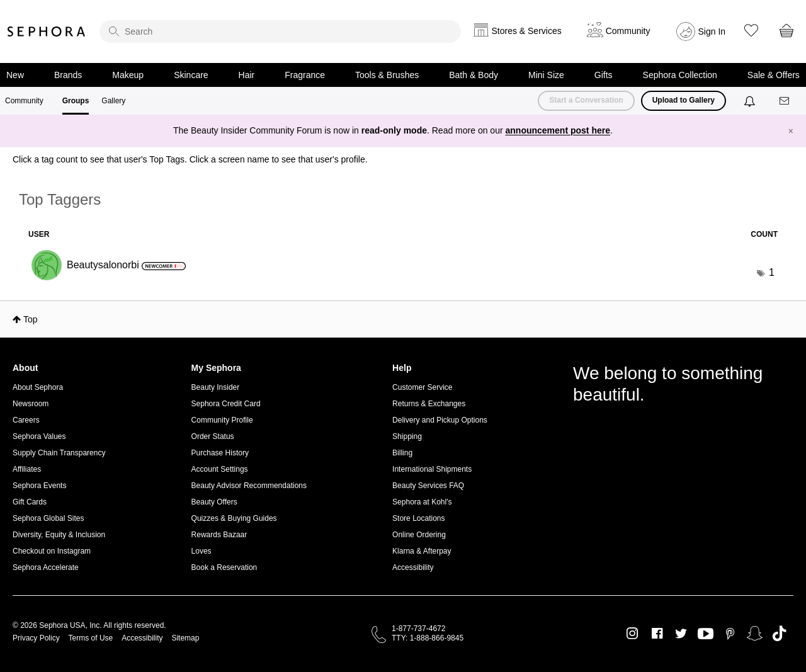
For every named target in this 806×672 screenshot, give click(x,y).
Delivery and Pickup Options (440, 420)
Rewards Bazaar (219, 535)
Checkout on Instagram (52, 551)
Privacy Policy (36, 638)
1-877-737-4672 (418, 629)
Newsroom (31, 404)
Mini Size (546, 75)
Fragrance (305, 75)
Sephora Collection (680, 75)
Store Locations (418, 518)
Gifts (604, 75)
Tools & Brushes (387, 75)
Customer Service (422, 387)
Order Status (213, 436)
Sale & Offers (774, 75)
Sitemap (185, 638)
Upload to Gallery (684, 100)
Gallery (113, 101)
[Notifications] (751, 101)
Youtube (706, 634)
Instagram (633, 634)
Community (24, 101)
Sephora (47, 31)
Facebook (657, 634)
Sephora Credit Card (226, 404)
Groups (76, 101)
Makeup (128, 75)
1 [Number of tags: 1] (772, 272)
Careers (26, 420)
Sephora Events (39, 486)
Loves (201, 551)
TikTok (779, 634)
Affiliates (27, 469)
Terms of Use (91, 638)
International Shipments (432, 469)
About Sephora (38, 387)
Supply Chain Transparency (59, 453)
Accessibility (413, 567)
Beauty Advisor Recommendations (249, 486)
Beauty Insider (216, 387)
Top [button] (31, 319)
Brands (68, 75)
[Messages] (785, 101)
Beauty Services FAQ (428, 486)
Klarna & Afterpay (422, 551)
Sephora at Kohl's (422, 502)
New (15, 75)
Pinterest (730, 634)
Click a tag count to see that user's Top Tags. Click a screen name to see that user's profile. (190, 159)
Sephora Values (39, 436)
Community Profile (222, 420)
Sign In (712, 31)
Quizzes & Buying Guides (234, 518)
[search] (280, 31)
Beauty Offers (214, 502)
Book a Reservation (224, 567)
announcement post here (558, 130)
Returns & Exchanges (429, 404)
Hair (247, 75)
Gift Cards (30, 502)
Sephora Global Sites (48, 518)
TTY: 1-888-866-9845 (428, 638)
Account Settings (220, 469)
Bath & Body (474, 75)
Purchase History (220, 453)
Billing (402, 453)
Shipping (407, 436)
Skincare (191, 75)
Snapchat (755, 634)
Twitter (681, 634)
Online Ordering (419, 535)
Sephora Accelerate (46, 567)
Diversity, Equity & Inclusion (59, 535)
